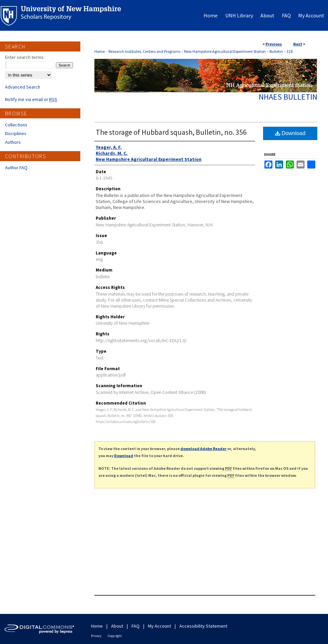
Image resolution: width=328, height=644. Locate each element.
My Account (159, 626)
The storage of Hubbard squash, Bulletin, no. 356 (171, 132)
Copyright (115, 636)
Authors (13, 142)
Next (298, 44)
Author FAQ (16, 168)
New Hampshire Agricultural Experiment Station (225, 51)
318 (290, 51)
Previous (274, 44)
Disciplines (16, 133)
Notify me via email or (31, 99)
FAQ (136, 626)
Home (100, 51)
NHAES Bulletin (288, 97)
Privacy (96, 636)
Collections (16, 125)
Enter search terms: (25, 57)
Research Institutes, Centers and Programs (144, 51)
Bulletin (276, 51)
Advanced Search (23, 87)
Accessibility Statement (203, 626)
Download (290, 133)
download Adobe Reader (203, 449)
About (117, 626)
